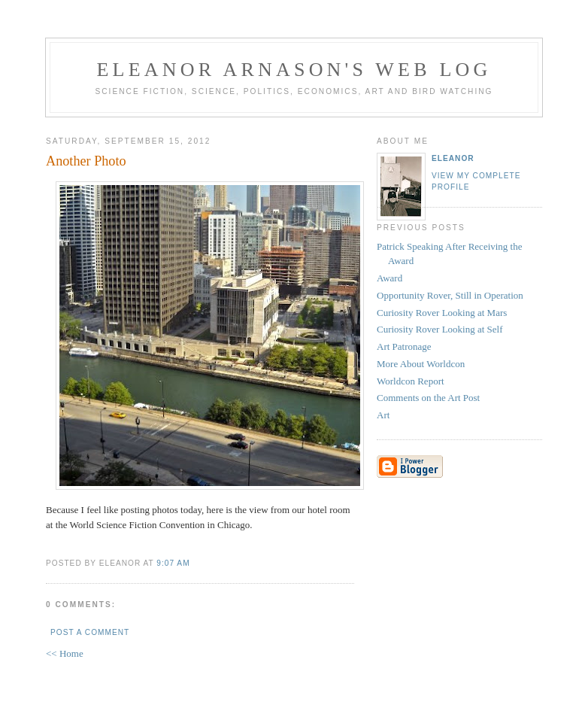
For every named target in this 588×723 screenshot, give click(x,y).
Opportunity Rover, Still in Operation (450, 295)
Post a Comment (90, 632)
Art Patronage (404, 346)
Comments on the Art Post (428, 398)
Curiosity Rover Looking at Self (440, 329)
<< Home (65, 653)
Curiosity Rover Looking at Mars (442, 313)
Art (383, 415)
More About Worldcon (421, 364)
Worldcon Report (411, 381)
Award (389, 278)
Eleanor (453, 158)
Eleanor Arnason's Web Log (294, 70)
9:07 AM (173, 563)
